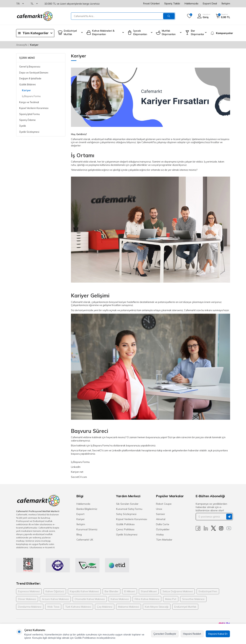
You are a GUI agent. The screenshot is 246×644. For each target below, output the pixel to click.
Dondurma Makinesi (30, 607)
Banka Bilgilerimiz (87, 509)
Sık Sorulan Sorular (127, 504)
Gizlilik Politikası (125, 524)
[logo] (35, 16)
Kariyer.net (77, 472)
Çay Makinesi (105, 607)
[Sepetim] (223, 16)
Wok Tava (53, 607)
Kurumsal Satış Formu (129, 509)
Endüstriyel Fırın (208, 591)
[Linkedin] (206, 528)
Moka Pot (171, 599)
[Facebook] (198, 528)
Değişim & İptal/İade (30, 78)
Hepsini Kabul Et (218, 634)
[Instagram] (221, 528)
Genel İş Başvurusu (30, 67)
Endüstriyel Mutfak (185, 607)
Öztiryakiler (163, 529)
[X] (213, 528)
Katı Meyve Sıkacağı (157, 607)
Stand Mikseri (149, 591)
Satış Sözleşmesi (126, 514)
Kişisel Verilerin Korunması (34, 108)
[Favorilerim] (189, 16)
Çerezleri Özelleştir (165, 634)
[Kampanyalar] (220, 33)
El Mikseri (130, 591)
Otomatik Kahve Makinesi (90, 599)
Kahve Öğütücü (55, 591)
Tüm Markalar (164, 540)
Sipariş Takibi (172, 3)
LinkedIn (76, 467)
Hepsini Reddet (192, 634)
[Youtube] (229, 528)
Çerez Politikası (125, 529)
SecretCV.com (79, 477)
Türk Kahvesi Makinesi (78, 607)
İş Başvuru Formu (31, 96)
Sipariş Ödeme (27, 120)
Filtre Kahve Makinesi (147, 599)
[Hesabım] (204, 16)
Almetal (161, 519)
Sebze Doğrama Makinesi (178, 591)
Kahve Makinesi (120, 599)
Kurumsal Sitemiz (87, 529)
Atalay (160, 535)
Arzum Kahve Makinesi (55, 599)
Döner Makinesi (27, 599)
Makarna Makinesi (129, 607)
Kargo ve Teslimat (29, 102)
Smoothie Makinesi (193, 599)
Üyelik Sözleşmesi (29, 132)
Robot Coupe (164, 504)
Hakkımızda (191, 3)
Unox (159, 509)
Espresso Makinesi (29, 591)
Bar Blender (111, 591)
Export (80, 514)
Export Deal (210, 3)
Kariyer (26, 90)
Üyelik (23, 126)
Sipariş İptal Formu (29, 114)
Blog (79, 535)
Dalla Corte (163, 524)
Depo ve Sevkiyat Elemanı (34, 73)
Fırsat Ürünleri (151, 3)
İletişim (226, 3)
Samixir (160, 514)
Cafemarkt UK (85, 540)
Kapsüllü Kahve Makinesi (84, 591)
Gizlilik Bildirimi (27, 84)
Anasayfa (22, 45)
